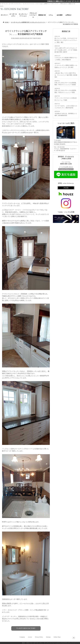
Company (22, 637)
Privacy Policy (39, 637)
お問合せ (68, 15)
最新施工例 (42, 15)
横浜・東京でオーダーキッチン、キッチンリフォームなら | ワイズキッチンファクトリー (51, 643)
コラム (51, 15)
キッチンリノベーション (23, 15)
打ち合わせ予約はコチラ (66, 169)
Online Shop (57, 637)
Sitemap (48, 637)
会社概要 (60, 15)
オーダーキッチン (13, 15)
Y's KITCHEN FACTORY (26, 628)
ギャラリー (4, 15)
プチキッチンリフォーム (33, 15)
